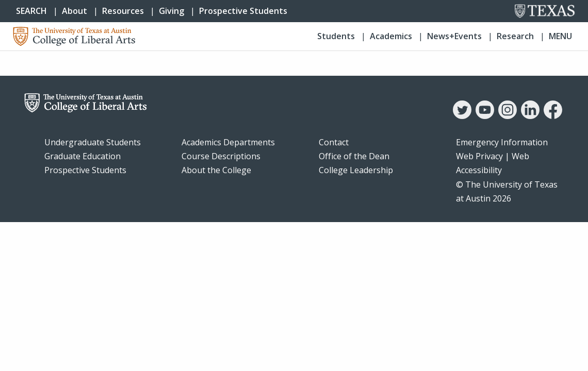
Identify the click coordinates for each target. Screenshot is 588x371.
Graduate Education (83, 156)
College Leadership (356, 170)
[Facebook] (553, 116)
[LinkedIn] (530, 116)
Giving (172, 11)
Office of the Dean (354, 156)
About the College (216, 170)
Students (336, 36)
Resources (123, 11)
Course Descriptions (221, 156)
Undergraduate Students (93, 142)
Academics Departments (228, 142)
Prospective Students (243, 11)
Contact (334, 142)
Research (515, 36)
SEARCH (31, 11)
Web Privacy (479, 156)
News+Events (454, 36)
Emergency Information (502, 142)
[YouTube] (485, 116)
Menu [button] (560, 36)
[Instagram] (508, 116)
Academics (391, 36)
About (75, 11)
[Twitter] (462, 116)
